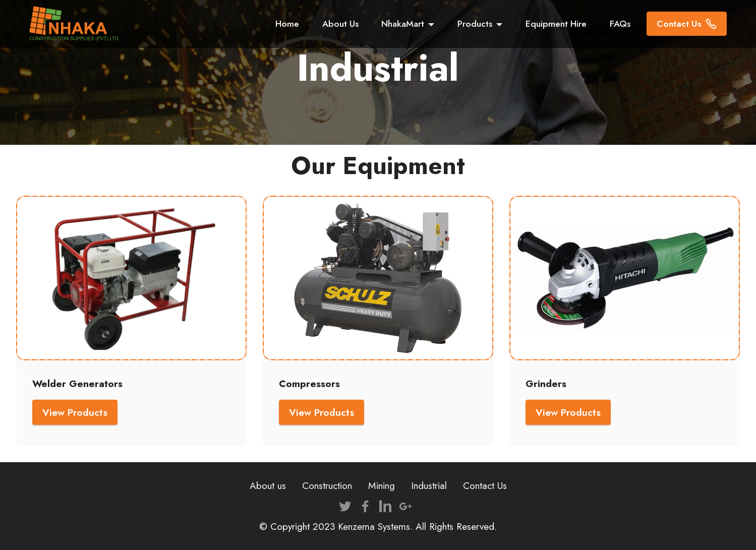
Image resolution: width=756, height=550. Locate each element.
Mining (382, 485)
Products (475, 24)
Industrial (429, 485)
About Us (340, 24)
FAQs (620, 24)
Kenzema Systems (374, 526)
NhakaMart (403, 24)
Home (287, 24)
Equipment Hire (556, 24)
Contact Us (687, 24)
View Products (75, 412)
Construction (327, 485)
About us (268, 485)
